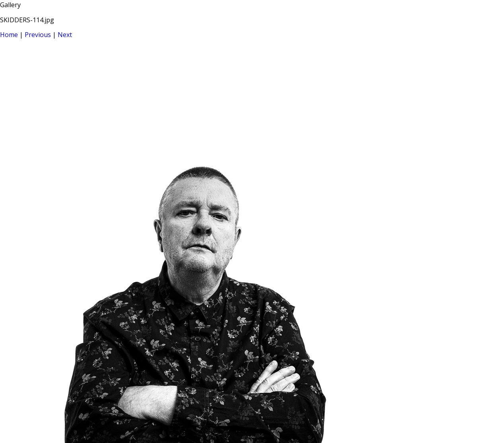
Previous (38, 35)
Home (9, 35)
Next (65, 35)
